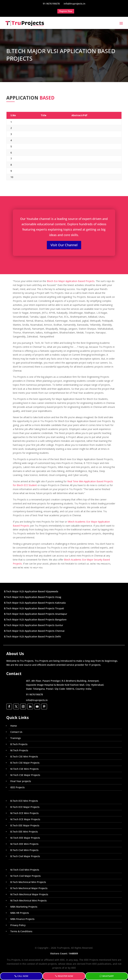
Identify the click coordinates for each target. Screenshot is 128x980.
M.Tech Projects (19, 750)
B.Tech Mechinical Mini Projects (28, 882)
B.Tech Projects (19, 744)
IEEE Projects (17, 787)
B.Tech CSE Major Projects (25, 763)
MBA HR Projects (20, 913)
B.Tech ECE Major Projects (25, 807)
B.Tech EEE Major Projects (25, 825)
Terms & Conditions (21, 931)
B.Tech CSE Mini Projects (24, 757)
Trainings (16, 738)
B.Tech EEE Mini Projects (24, 832)
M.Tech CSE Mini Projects (24, 769)
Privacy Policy (18, 925)
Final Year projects (21, 781)
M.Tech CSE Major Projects (25, 775)
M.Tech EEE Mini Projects (24, 844)
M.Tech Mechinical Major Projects (29, 894)
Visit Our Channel (64, 245)
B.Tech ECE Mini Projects (24, 801)
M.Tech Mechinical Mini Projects (28, 901)
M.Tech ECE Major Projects (25, 819)
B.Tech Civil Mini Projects (24, 850)
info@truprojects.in (37, 700)
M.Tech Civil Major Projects (25, 876)
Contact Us (16, 732)
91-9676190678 (34, 694)
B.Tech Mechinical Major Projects (29, 888)
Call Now (23, 976)
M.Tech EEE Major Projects (25, 838)
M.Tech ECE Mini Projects (24, 813)
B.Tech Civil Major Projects (25, 856)
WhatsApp (108, 976)
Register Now (65, 976)
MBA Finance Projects (22, 919)
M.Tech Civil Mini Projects (25, 870)
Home (14, 726)
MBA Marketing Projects (24, 907)
